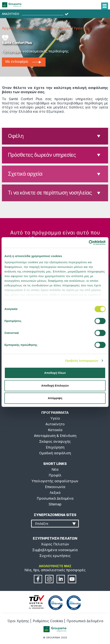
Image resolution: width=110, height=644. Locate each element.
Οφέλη (16, 136)
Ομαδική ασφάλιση (55, 453)
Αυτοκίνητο (55, 424)
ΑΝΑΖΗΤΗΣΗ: (11, 14)
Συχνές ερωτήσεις (55, 556)
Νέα (55, 469)
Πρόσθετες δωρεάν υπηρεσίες (42, 155)
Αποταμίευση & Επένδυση (55, 436)
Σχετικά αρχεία (25, 174)
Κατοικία (55, 430)
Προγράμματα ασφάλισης (36, 28)
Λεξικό (55, 493)
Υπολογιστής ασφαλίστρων (55, 481)
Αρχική (7, 28)
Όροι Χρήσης (18, 621)
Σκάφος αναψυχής (55, 441)
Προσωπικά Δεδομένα (55, 498)
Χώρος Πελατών (55, 544)
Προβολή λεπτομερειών (82, 361)
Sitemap (55, 504)
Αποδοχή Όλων (55, 373)
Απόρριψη (55, 398)
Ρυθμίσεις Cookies (48, 621)
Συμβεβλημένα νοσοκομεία (55, 550)
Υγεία (78, 28)
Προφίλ (55, 475)
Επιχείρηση (55, 447)
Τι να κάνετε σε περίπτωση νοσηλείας (50, 193)
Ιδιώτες (65, 28)
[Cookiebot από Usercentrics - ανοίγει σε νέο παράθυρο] (89, 243)
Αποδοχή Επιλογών (55, 385)
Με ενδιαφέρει (23, 62)
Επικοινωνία (55, 487)
